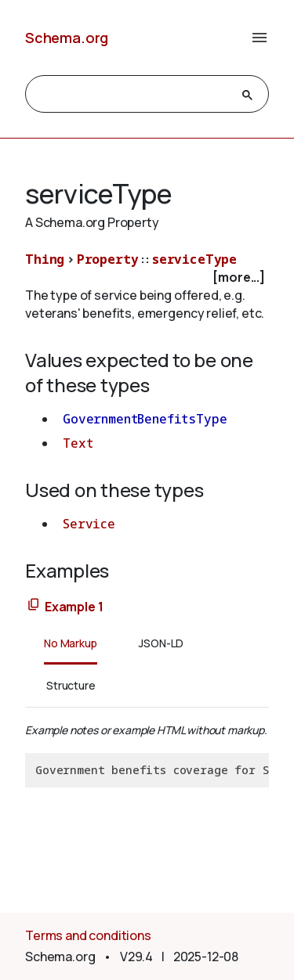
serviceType (194, 259)
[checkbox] (147, 277)
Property (108, 259)
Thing (45, 259)
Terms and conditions (88, 935)
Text (78, 443)
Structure (71, 685)
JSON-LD (161, 643)
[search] (133, 95)
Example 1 (74, 607)
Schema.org (67, 38)
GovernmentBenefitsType (145, 419)
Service (89, 524)
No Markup (71, 643)
